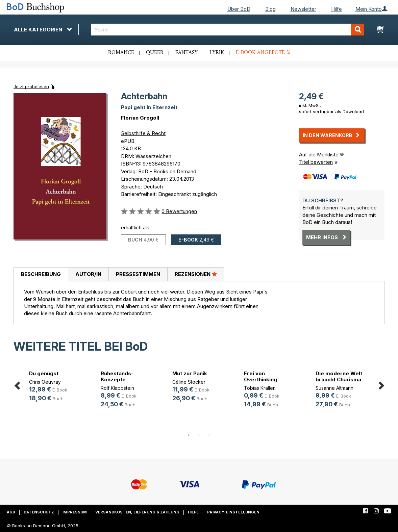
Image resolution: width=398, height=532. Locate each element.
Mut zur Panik (190, 373)
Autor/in (88, 274)
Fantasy (186, 53)
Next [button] (381, 385)
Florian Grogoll (140, 118)
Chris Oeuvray (45, 382)
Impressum (75, 512)
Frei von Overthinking (260, 376)
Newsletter (303, 9)
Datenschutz (39, 512)
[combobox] (228, 30)
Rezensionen (196, 274)
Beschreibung (41, 274)
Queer (155, 53)
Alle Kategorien (43, 30)
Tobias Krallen (260, 388)
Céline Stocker (189, 382)
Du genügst (44, 373)
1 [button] (189, 435)
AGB (11, 512)
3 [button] (209, 435)
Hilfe (337, 9)
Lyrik (217, 53)
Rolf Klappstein (117, 388)
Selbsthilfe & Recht (143, 133)
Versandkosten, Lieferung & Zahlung (137, 512)
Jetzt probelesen (31, 86)
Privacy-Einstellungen (233, 512)
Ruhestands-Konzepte (117, 376)
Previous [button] (17, 385)
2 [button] (199, 435)
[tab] (41, 275)
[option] (56, 387)
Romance (121, 53)
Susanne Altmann (334, 388)
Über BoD (239, 9)
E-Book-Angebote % (263, 53)
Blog (270, 9)
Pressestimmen (138, 274)
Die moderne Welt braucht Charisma (339, 376)
